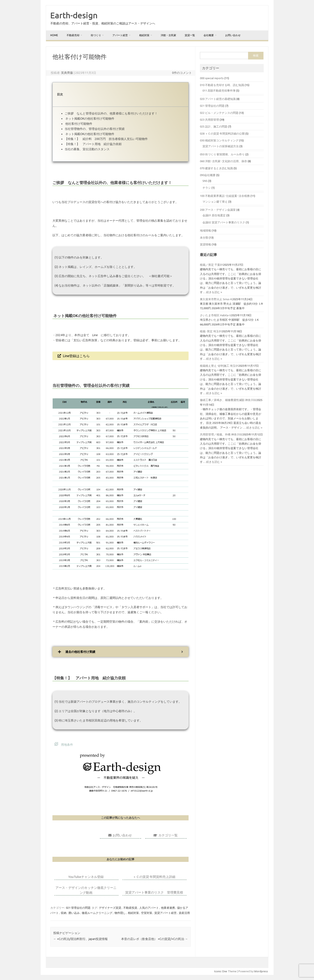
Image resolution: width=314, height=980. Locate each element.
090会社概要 (208, 175)
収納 (64, 913)
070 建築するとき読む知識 (216, 168)
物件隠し (120, 913)
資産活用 (184, 913)
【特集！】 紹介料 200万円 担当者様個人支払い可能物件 (106, 139)
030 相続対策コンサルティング (219, 140)
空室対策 (147, 913)
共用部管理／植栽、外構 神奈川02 (221, 434)
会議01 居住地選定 (214, 215)
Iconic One (221, 971)
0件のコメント (182, 73)
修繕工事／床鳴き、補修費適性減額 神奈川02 (228, 400)
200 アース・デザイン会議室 (218, 210)
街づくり (96, 35)
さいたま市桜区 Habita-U (216, 315)
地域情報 (205, 230)
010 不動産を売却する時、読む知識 (222, 85)
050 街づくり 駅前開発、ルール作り (222, 154)
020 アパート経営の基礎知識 (218, 99)
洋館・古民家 (168, 35)
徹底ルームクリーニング (97, 913)
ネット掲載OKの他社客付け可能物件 (89, 119)
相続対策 (144, 35)
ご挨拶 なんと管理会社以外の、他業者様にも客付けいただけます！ (111, 113)
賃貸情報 (205, 244)
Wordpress (261, 971)
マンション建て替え (215, 202)
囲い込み (74, 913)
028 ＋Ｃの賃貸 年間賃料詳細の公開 (222, 134)
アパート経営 (120, 35)
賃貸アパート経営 (165, 913)
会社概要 (209, 35)
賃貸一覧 (190, 35)
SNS (205, 181)
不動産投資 (130, 908)
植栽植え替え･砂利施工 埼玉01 (219, 366)
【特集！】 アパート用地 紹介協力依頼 (93, 144)
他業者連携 (168, 908)
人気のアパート (149, 908)
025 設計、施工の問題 (214, 126)
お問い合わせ (233, 35)
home (54, 35)
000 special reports (212, 78)
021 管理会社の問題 (78, 908)
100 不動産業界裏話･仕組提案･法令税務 (225, 196)
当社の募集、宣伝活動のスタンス (87, 149)
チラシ (207, 188)
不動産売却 (73, 35)
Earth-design (74, 15)
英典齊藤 (67, 73)
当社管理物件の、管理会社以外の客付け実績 (95, 129)
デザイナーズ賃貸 (110, 908)
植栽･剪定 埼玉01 (211, 331)
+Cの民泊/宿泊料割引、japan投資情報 (80, 939)
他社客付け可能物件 (78, 124)
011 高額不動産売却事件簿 (219, 91)
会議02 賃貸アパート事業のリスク (224, 222)
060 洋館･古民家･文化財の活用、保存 (223, 161)
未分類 (204, 238)
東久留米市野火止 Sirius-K (216, 299)
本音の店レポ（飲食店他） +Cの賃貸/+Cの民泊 (154, 939)
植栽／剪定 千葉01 (211, 265)
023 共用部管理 (209, 120)
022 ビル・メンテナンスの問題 (219, 113)
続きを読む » (214, 292)
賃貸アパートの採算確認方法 (221, 146)
